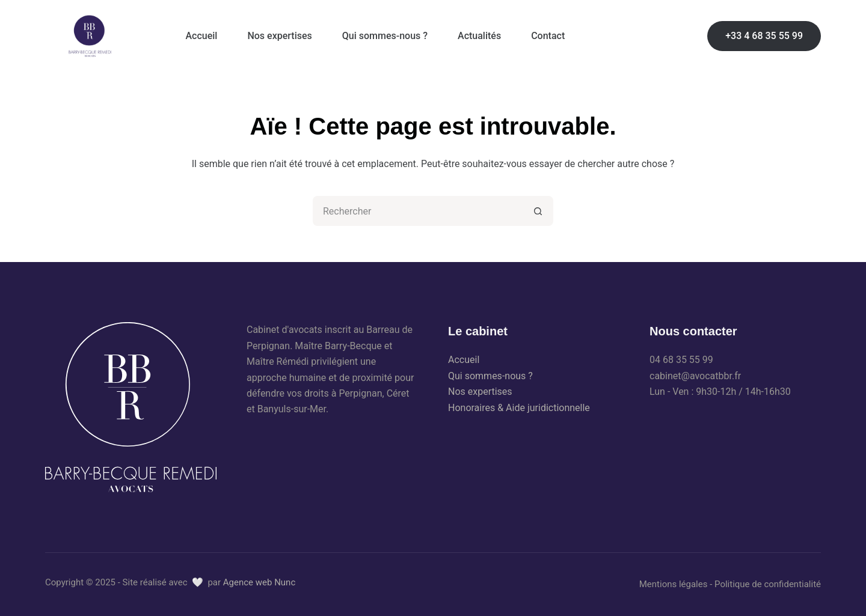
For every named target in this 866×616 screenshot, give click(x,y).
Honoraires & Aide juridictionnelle (519, 408)
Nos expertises (279, 36)
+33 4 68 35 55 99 (764, 36)
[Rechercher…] (418, 211)
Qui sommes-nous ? (385, 36)
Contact (548, 36)
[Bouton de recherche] (538, 211)
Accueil (202, 36)
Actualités (479, 36)
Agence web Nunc (259, 582)
